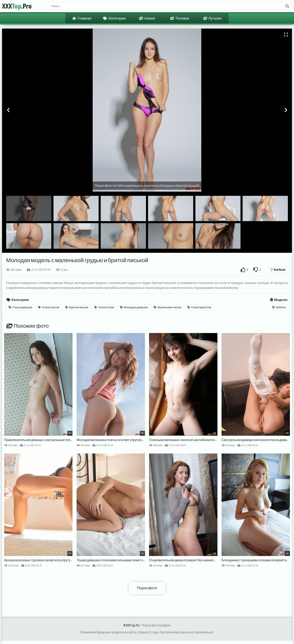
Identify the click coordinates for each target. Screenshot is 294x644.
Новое (147, 18)
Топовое (180, 18)
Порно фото (147, 588)
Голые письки (49, 307)
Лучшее (213, 18)
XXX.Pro (17, 6)
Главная (82, 18)
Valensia (279, 307)
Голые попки (104, 307)
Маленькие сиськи (167, 307)
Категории (114, 18)
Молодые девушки (134, 307)
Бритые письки (77, 307)
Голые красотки (199, 307)
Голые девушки (20, 307)
